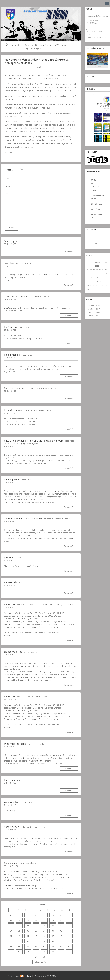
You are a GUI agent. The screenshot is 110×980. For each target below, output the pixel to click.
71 (53, 952)
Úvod (6, 45)
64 (61, 946)
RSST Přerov (95, 209)
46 (44, 936)
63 (53, 946)
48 (61, 936)
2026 (97, 266)
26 (11, 926)
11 (19, 915)
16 (61, 915)
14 (44, 915)
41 (69, 931)
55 (53, 941)
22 (44, 920)
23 (53, 920)
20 (28, 920)
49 (69, 936)
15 (53, 915)
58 (11, 946)
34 (11, 931)
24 (61, 920)
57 (69, 941)
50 (11, 941)
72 (61, 952)
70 (44, 952)
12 (28, 915)
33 (69, 926)
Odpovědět (69, 252)
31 (53, 926)
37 (36, 931)
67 (19, 952)
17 (69, 915)
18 (11, 920)
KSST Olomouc (96, 204)
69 (36, 952)
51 (19, 941)
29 (36, 926)
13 (36, 915)
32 (61, 926)
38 (44, 931)
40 (61, 931)
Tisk (29, 976)
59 (19, 946)
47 (53, 936)
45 (36, 936)
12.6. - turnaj (97, 66)
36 (28, 931)
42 (11, 936)
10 (11, 915)
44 (28, 936)
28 (28, 926)
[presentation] (25, 216)
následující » (40, 962)
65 (69, 946)
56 (61, 941)
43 (19, 936)
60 (28, 946)
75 (44, 957)
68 (28, 952)
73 (69, 952)
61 (36, 946)
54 (44, 941)
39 (53, 931)
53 (36, 941)
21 (36, 920)
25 (69, 920)
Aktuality (16, 45)
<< (88, 262)
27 (19, 926)
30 (44, 926)
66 (11, 952)
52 (28, 941)
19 (19, 920)
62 (44, 946)
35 (19, 931)
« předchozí (40, 905)
